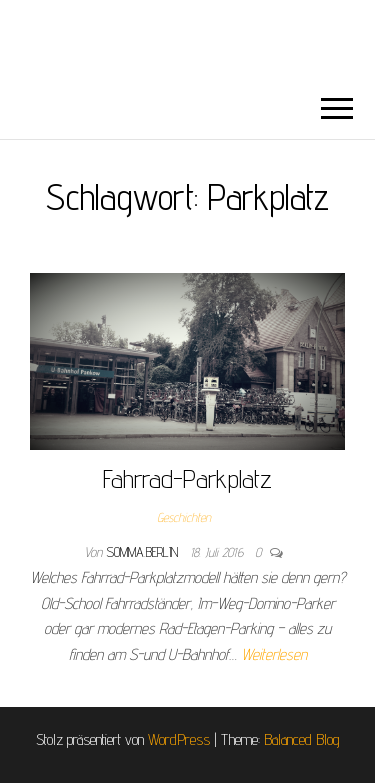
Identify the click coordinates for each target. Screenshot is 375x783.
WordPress (179, 739)
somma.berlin (144, 552)
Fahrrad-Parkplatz (187, 478)
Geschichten (184, 517)
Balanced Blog (302, 739)
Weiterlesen (274, 654)
